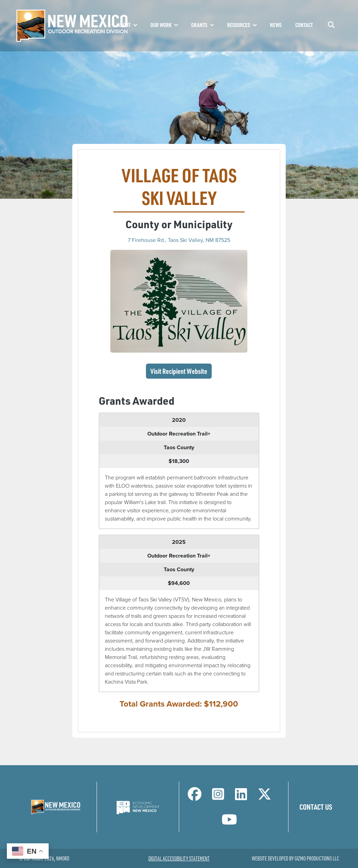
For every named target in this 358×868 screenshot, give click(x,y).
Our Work (161, 25)
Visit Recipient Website (181, 371)
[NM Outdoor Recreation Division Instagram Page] (218, 797)
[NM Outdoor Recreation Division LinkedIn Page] (241, 797)
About (124, 25)
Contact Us (316, 807)
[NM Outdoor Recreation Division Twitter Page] (264, 797)
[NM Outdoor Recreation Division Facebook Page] (195, 797)
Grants (199, 25)
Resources (239, 25)
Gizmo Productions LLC (317, 858)
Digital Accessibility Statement (179, 858)
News (276, 25)
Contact (304, 25)
